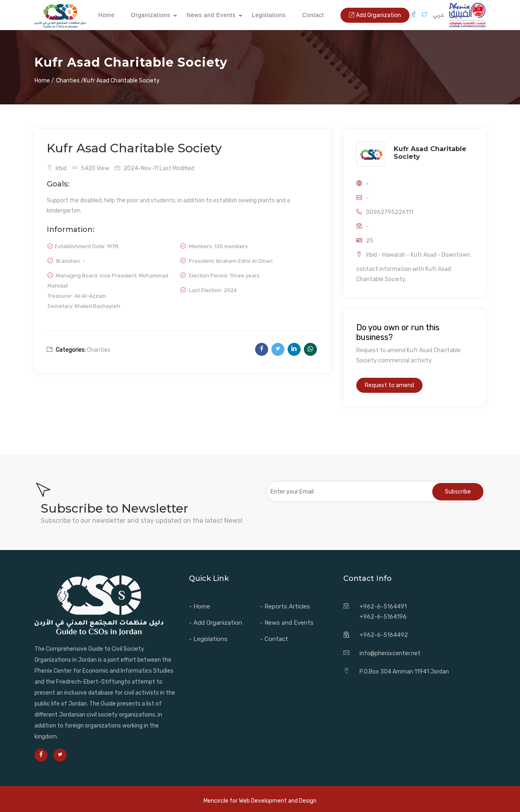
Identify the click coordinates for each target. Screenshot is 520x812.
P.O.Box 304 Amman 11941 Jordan (404, 672)
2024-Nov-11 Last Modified (154, 168)
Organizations (151, 15)
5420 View (91, 168)
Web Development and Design (278, 801)
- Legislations (208, 639)
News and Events (211, 15)
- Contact (274, 639)
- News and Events (287, 623)
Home (107, 15)
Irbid (57, 168)
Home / (44, 81)
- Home (199, 606)
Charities (99, 350)
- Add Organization (216, 623)
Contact (313, 15)
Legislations (269, 15)
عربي (438, 15)
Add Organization (375, 15)
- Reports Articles (285, 606)
